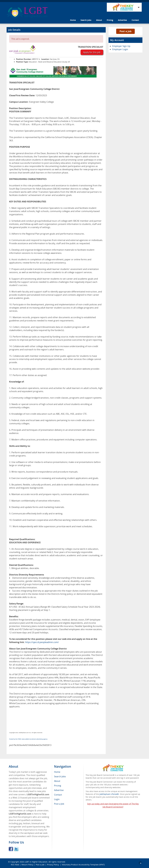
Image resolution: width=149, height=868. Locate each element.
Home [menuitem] (57, 772)
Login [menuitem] (57, 799)
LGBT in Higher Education (36, 862)
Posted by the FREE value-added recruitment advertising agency (28, 739)
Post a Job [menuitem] (59, 804)
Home (73, 20)
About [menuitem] (57, 781)
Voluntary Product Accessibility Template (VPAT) (83, 865)
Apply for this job (92, 52)
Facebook (11, 849)
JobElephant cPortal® (109, 794)
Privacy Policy (53, 865)
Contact (135, 20)
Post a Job (125, 31)
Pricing (110, 20)
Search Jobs (86, 20)
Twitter (16, 849)
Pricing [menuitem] (58, 786)
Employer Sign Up (121, 46)
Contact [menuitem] (58, 795)
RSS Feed (15, 865)
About (99, 20)
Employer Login (120, 49)
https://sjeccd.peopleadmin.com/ (42, 642)
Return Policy (27, 865)
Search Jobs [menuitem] (60, 776)
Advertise (122, 20)
